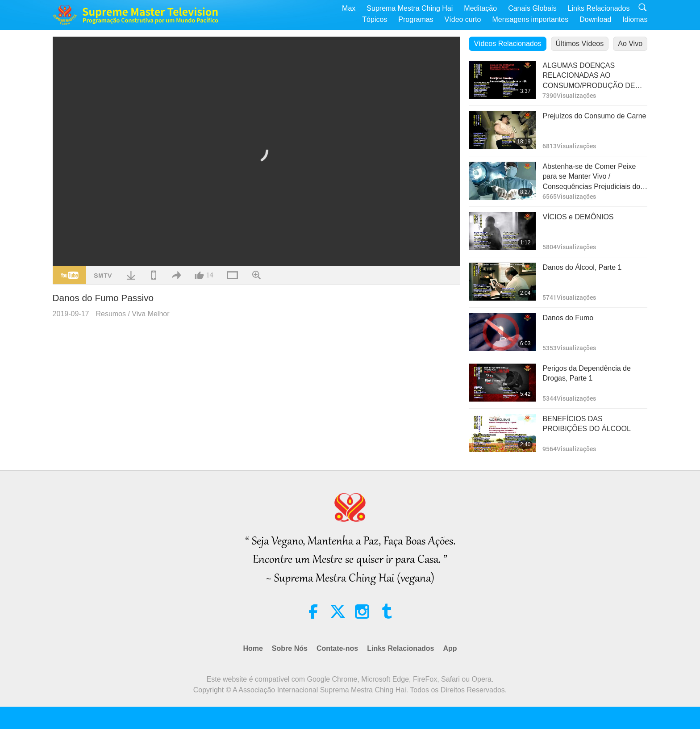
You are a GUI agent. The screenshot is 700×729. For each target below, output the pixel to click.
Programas (416, 19)
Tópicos (375, 19)
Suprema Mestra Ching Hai (410, 8)
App (450, 648)
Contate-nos (337, 648)
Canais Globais (532, 8)
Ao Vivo (630, 44)
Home (253, 648)
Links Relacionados (599, 8)
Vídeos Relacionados (507, 44)
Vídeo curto (463, 19)
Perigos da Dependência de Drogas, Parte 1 (586, 373)
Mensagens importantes (530, 19)
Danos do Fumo (568, 318)
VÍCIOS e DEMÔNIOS (578, 217)
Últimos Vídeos (580, 44)
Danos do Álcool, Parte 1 (582, 267)
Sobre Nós (290, 648)
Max (349, 8)
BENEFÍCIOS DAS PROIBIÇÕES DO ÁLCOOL (586, 424)
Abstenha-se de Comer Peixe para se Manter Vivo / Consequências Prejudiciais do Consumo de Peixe (591, 177)
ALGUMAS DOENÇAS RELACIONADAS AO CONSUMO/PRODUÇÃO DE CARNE (589, 76)
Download (595, 19)
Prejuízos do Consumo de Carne (594, 116)
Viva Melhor (150, 314)
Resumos (111, 314)
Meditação (480, 8)
